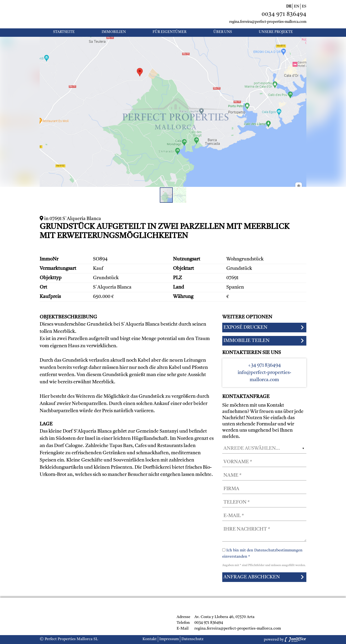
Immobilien (114, 32)
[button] (302, 41)
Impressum (169, 639)
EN (297, 6)
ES (304, 6)
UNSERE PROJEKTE (276, 32)
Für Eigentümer (170, 32)
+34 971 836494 (264, 366)
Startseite (64, 32)
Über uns (223, 32)
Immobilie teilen (247, 341)
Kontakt (150, 639)
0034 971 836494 (284, 15)
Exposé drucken (245, 328)
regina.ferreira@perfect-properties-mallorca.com (268, 22)
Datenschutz (192, 639)
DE (289, 6)
